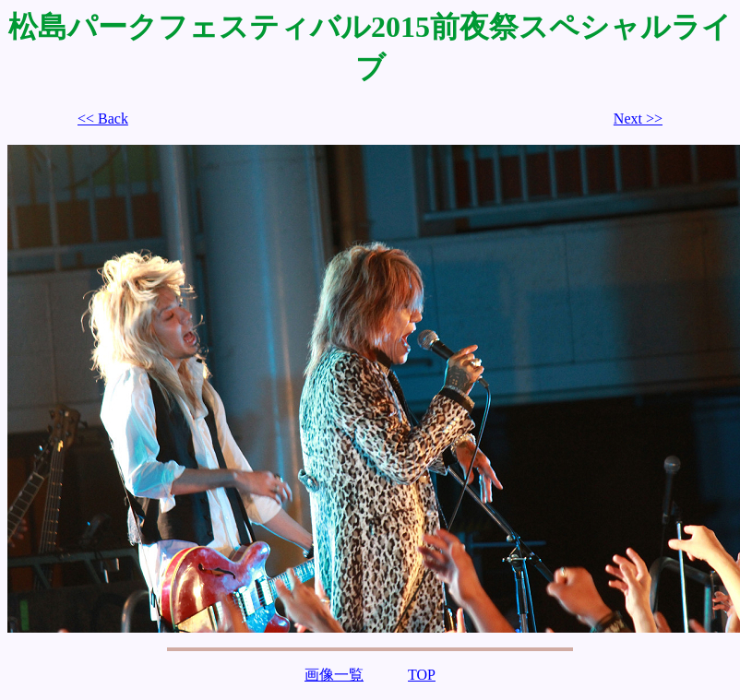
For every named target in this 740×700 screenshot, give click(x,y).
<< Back (103, 119)
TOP (422, 675)
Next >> (638, 119)
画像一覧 (334, 675)
